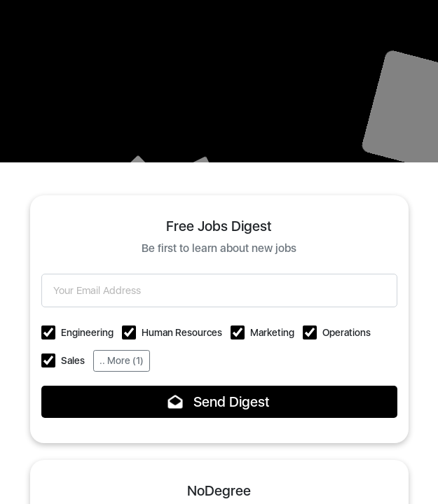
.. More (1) (122, 360)
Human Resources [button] (182, 332)
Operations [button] (347, 332)
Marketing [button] (272, 332)
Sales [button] (73, 360)
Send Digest (219, 402)
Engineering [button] (87, 332)
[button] (48, 332)
